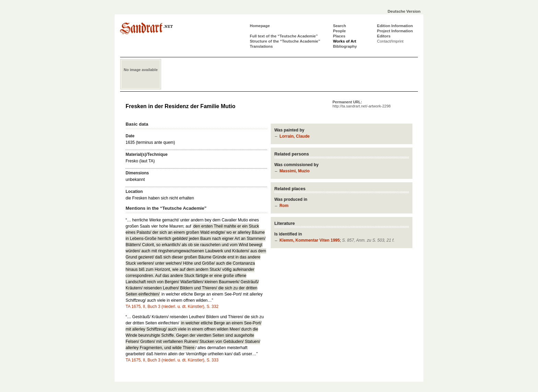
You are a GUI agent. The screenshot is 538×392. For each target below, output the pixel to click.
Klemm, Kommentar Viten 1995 (309, 240)
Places (339, 36)
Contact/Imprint (390, 41)
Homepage (260, 26)
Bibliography (345, 46)
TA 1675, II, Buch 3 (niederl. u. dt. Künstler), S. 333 (172, 360)
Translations (261, 46)
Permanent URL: (361, 104)
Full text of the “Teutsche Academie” (284, 36)
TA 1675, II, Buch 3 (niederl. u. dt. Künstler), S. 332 (172, 307)
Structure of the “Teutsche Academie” (285, 41)
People (339, 31)
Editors (384, 36)
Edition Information (395, 26)
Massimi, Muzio (294, 171)
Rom (284, 206)
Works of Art (344, 41)
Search (339, 26)
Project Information (395, 31)
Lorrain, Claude (294, 136)
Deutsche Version (404, 11)
